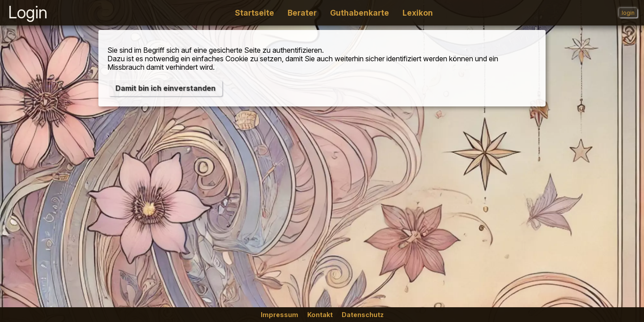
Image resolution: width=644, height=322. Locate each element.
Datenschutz (363, 315)
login (628, 13)
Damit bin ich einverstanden (165, 88)
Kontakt (320, 315)
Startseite (254, 13)
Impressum (280, 315)
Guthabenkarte (360, 13)
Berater (302, 13)
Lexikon (418, 13)
